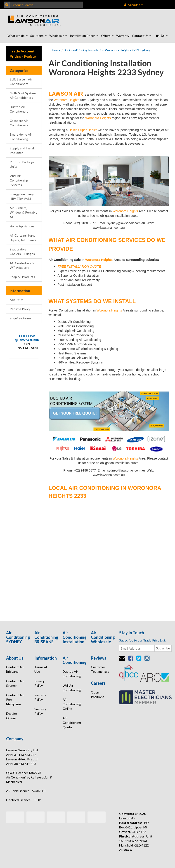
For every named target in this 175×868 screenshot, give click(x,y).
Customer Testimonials (100, 669)
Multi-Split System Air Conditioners (23, 95)
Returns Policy (20, 309)
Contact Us (142, 36)
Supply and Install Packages (22, 150)
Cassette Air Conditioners (19, 123)
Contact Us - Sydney (15, 683)
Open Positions (98, 695)
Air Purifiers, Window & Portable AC (24, 212)
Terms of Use (41, 669)
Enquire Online (20, 318)
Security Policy (40, 711)
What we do (18, 36)
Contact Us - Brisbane (15, 669)
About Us (17, 300)
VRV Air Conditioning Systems (19, 180)
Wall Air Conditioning (72, 688)
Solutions (38, 36)
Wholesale (58, 36)
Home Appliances (22, 226)
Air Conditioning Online (72, 704)
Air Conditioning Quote (72, 723)
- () (162, 36)
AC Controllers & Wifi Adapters (22, 265)
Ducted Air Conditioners (19, 109)
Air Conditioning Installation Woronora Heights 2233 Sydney (107, 50)
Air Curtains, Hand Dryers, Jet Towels (23, 238)
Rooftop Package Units (22, 164)
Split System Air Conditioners (21, 81)
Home (56, 50)
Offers (107, 36)
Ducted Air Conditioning (72, 674)
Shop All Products (22, 277)
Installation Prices (84, 36)
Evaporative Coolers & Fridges (22, 251)
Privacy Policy (39, 683)
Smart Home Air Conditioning (21, 137)
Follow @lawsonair (27, 338)
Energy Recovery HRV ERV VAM (22, 196)
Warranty (123, 36)
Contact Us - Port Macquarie (15, 699)
